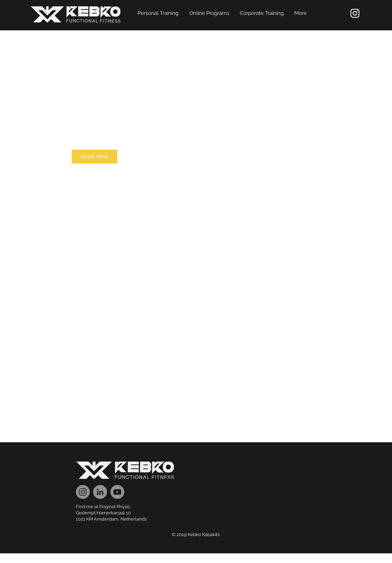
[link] (95, 157)
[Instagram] (83, 492)
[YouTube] (117, 492)
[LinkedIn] (100, 492)
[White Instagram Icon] (355, 13)
